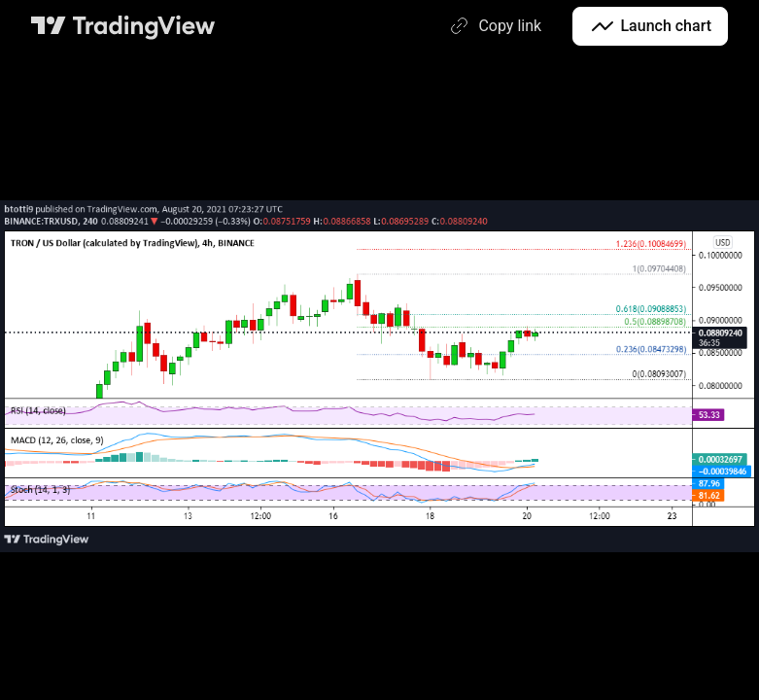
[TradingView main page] (123, 26)
